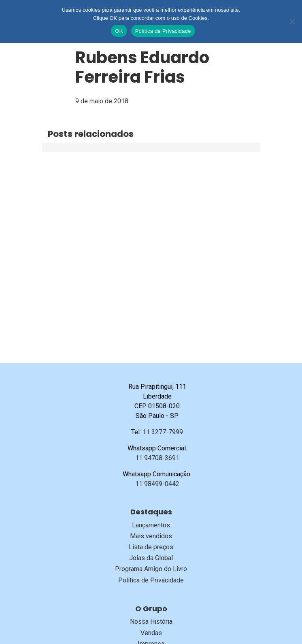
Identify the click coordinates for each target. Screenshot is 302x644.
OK (119, 31)
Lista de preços (151, 547)
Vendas (151, 633)
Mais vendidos (151, 536)
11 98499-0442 (157, 484)
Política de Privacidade (151, 580)
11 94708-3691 (157, 458)
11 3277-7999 (163, 432)
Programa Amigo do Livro (151, 569)
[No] (292, 21)
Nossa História (151, 622)
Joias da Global (151, 558)
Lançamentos (151, 525)
